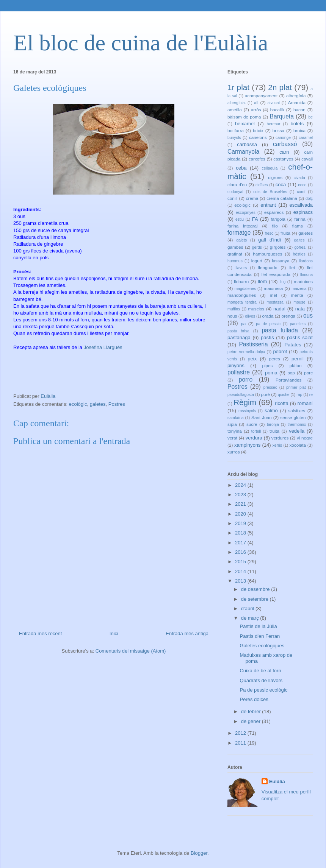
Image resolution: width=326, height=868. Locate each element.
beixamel (245, 124)
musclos (256, 309)
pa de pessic (268, 324)
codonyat (235, 192)
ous (308, 316)
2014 (241, 571)
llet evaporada (276, 274)
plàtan (296, 365)
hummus (235, 261)
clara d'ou (237, 185)
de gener (252, 721)
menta (297, 295)
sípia (232, 424)
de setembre (255, 599)
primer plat (296, 387)
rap (299, 395)
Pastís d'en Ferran (260, 636)
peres (275, 359)
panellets (298, 324)
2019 (241, 523)
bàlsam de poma (244, 117)
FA (255, 219)
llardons (306, 261)
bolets (297, 124)
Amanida (297, 102)
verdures (280, 438)
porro (246, 379)
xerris (277, 445)
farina (300, 219)
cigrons (275, 177)
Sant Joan (262, 417)
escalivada (301, 205)
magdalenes (245, 289)
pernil (298, 359)
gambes (235, 247)
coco (302, 185)
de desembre (256, 589)
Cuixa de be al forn (260, 671)
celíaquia (270, 168)
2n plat (280, 87)
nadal (279, 309)
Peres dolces (254, 699)
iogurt (257, 261)
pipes (267, 365)
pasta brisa (238, 331)
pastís (267, 337)
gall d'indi (270, 240)
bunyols (234, 138)
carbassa (247, 144)
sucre (252, 424)
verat (232, 438)
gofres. (300, 247)
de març (251, 618)
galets (241, 240)
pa (243, 323)
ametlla (235, 110)
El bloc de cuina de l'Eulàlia (141, 43)
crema (252, 198)
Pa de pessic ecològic (263, 690)
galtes (299, 240)
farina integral (243, 226)
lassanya (281, 261)
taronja (273, 425)
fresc (269, 233)
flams (298, 226)
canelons (258, 137)
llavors (241, 268)
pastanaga (239, 337)
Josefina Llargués (103, 347)
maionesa (273, 288)
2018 (241, 533)
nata (300, 309)
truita (274, 431)
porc (308, 373)
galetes (98, 404)
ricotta (281, 403)
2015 (241, 562)
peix (252, 359)
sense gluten (293, 417)
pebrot (280, 351)
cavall (307, 159)
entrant (268, 205)
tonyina (235, 431)
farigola (278, 219)
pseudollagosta (241, 395)
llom (262, 281)
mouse (299, 302)
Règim (245, 402)
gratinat (235, 254)
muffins (234, 309)
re (311, 395)
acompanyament (261, 96)
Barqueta (282, 116)
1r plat (238, 87)
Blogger (199, 853)
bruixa (299, 130)
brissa (278, 130)
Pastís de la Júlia (258, 626)
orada (268, 316)
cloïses (262, 185)
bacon (299, 110)
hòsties (299, 254)
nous (232, 316)
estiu (240, 219)
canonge (283, 138)
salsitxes (297, 411)
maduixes (303, 281)
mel (273, 295)
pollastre (239, 372)
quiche (284, 395)
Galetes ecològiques (262, 646)
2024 (241, 485)
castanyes (283, 159)
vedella (297, 431)
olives (250, 316)
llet (292, 267)
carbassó (285, 144)
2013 (241, 581)
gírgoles (278, 247)
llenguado (268, 267)
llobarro (241, 281)
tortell (256, 431)
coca (281, 185)
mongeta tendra (242, 302)
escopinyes (246, 213)
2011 (241, 743)
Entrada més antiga (187, 633)
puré (266, 394)
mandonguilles (242, 295)
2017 (241, 543)
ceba (241, 168)
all (256, 102)
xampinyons (247, 445)
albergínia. (237, 103)
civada (299, 178)
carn (284, 152)
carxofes (257, 159)
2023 (241, 495)
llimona (306, 275)
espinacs (303, 212)
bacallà (277, 110)
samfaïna (236, 418)
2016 (241, 552)
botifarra (236, 130)
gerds (257, 247)
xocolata (298, 445)
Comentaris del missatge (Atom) (131, 651)
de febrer (252, 711)
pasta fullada (280, 330)
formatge (239, 233)
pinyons (236, 365)
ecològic (78, 404)
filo (275, 226)
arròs (256, 110)
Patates (293, 345)
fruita (285, 233)
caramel (306, 138)
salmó (271, 411)
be (310, 117)
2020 (241, 514)
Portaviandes (288, 380)
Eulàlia (277, 782)
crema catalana (282, 198)
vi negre (305, 438)
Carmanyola (243, 152)
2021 (241, 504)
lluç (283, 282)
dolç (309, 199)
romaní (305, 403)
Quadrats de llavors (261, 680)
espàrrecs (274, 212)
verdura (254, 438)
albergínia (296, 96)
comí (301, 192)
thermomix (297, 425)
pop (291, 373)
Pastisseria (253, 344)
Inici (114, 633)
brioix (258, 130)
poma (271, 373)
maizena (299, 289)
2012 (241, 733)
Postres (117, 404)
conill (233, 198)
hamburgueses (267, 254)
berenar (274, 124)
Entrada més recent (40, 633)
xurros (234, 452)
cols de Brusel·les (270, 192)
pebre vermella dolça (246, 352)
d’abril (248, 609)
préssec (270, 387)
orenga (288, 316)
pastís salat (300, 337)
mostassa (275, 302)
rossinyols (247, 411)
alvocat (273, 103)
